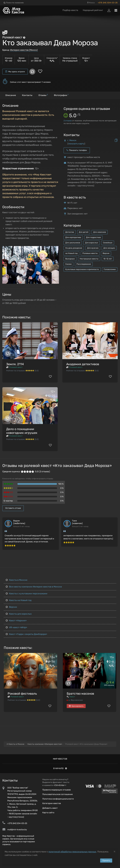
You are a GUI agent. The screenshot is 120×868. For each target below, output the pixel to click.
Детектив (70, 232)
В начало (60, 768)
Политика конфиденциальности (58, 799)
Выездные (70, 259)
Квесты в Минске (17, 580)
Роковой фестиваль (22, 694)
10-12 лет (108, 259)
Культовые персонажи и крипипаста (82, 269)
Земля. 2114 (15, 364)
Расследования (84, 264)
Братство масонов (80, 694)
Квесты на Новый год (19, 600)
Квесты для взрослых (19, 614)
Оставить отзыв (13, 508)
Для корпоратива (73, 237)
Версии (11, 607)
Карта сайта (48, 813)
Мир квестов (60, 759)
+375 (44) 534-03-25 (108, 3)
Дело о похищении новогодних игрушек (22, 431)
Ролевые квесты (90, 253)
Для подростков (93, 237)
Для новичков (100, 232)
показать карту (76, 144)
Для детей (84, 232)
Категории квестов (52, 803)
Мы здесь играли (15, 72)
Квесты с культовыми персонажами (27, 594)
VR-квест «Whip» (16, 627)
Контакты (27, 95)
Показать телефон (77, 150)
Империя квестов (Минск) (24, 50)
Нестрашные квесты (89, 259)
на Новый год (71, 253)
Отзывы (43, 95)
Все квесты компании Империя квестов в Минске (34, 587)
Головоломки (110, 269)
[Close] (115, 851)
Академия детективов (83, 364)
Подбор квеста (70, 10)
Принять (106, 861)
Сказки (68, 264)
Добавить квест (50, 808)
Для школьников (73, 243)
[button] (56, 249)
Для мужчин (93, 248)
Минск (91, 3)
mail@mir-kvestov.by (17, 830)
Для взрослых (92, 243)
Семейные (108, 243)
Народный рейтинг (93, 10)
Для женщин (109, 248)
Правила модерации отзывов (56, 790)
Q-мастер (8, 501)
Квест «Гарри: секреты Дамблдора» (26, 634)
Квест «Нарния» (16, 621)
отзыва (68, 121)
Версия (106, 253)
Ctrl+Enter (59, 785)
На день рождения (74, 248)
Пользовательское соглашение (57, 794)
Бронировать (76, 706)
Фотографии (61, 95)
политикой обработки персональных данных (72, 852)
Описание (11, 95)
